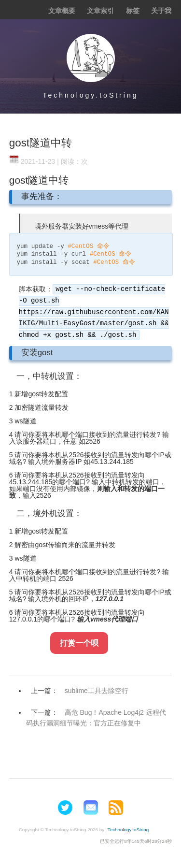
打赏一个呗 (79, 643)
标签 (133, 11)
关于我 (161, 11)
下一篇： (96, 718)
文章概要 (62, 11)
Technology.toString (91, 95)
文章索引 (100, 11)
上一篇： (82, 691)
